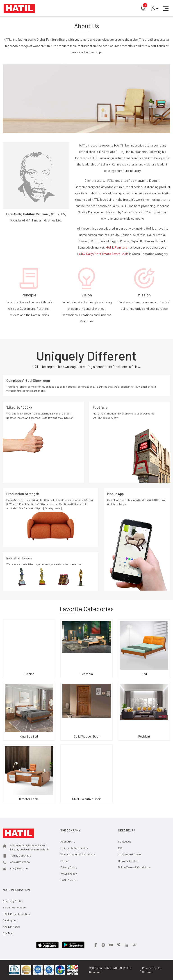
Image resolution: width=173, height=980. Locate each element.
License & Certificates (74, 848)
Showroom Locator (130, 854)
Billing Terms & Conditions (134, 867)
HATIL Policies (69, 880)
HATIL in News (11, 926)
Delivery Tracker (128, 861)
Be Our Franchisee (14, 907)
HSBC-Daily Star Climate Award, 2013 (103, 254)
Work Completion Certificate (78, 854)
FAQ (120, 848)
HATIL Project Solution (16, 914)
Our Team (9, 933)
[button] (166, 8)
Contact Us (125, 841)
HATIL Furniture (117, 247)
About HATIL (68, 841)
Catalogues (10, 920)
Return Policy (69, 873)
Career (65, 861)
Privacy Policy (69, 867)
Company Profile (13, 901)
